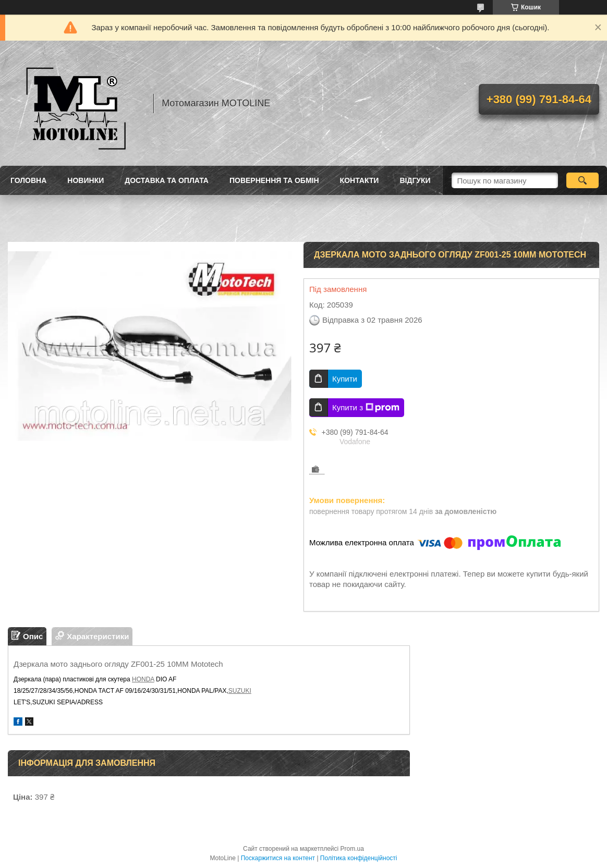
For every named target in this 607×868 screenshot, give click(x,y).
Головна (28, 180)
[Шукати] (583, 180)
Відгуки (415, 180)
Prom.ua (352, 849)
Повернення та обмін (274, 180)
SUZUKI (240, 691)
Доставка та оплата (167, 180)
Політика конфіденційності (359, 858)
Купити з (366, 408)
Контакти (360, 180)
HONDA (143, 679)
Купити (345, 379)
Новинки (86, 180)
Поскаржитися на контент (278, 858)
